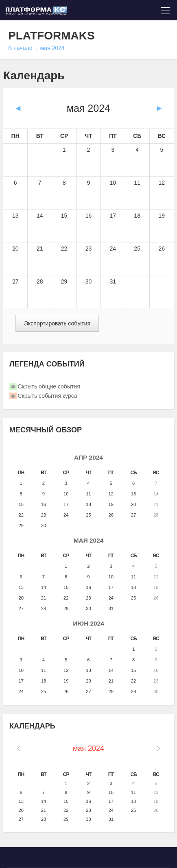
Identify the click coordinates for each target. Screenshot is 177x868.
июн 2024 (88, 623)
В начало (20, 48)
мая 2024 (52, 48)
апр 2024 (88, 457)
